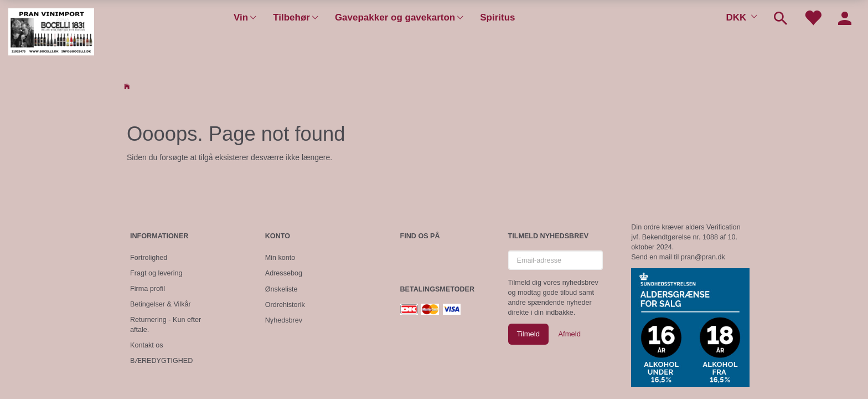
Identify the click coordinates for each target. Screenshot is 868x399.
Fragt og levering (156, 273)
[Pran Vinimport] (51, 31)
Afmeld (569, 334)
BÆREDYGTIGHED (161, 361)
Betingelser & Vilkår (161, 304)
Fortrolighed (149, 258)
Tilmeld (528, 334)
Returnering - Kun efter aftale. (166, 325)
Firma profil (148, 289)
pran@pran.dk (703, 257)
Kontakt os (147, 345)
